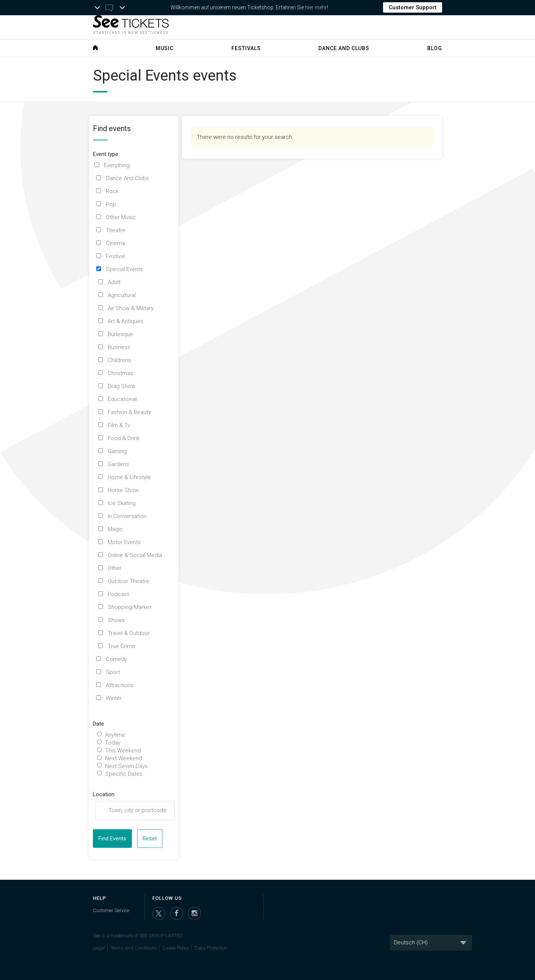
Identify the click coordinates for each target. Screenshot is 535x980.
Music (165, 48)
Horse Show (123, 490)
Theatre (116, 230)
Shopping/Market (129, 607)
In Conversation (127, 516)
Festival (115, 256)
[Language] (431, 943)
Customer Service (111, 910)
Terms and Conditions (134, 948)
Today (113, 743)
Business (119, 347)
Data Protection (211, 948)
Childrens (119, 360)
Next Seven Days (127, 766)
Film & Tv (119, 425)
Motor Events (124, 542)
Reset (150, 839)
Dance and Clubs (344, 48)
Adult (114, 282)
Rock (112, 191)
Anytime (115, 735)
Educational (122, 399)
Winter (114, 698)
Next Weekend (124, 758)
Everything (117, 165)
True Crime (121, 646)
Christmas (120, 373)
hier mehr (316, 7)
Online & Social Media (135, 555)
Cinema (115, 243)
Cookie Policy (176, 948)
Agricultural (122, 295)
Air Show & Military (131, 308)
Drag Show (121, 386)
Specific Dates (124, 774)
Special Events (124, 269)
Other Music (121, 217)
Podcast (118, 594)
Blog (435, 48)
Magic (115, 529)
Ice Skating (122, 503)
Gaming (117, 451)
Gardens (118, 464)
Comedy (116, 659)
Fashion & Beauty (129, 412)
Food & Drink (124, 438)
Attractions (120, 685)
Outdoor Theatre (129, 581)
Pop (111, 204)
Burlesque (120, 334)
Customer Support (413, 7)
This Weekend (123, 751)
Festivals (246, 48)
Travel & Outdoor (129, 633)
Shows (116, 620)
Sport (113, 672)
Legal (99, 948)
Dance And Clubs (127, 178)
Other (115, 568)
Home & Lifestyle (129, 477)
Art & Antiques (126, 321)
